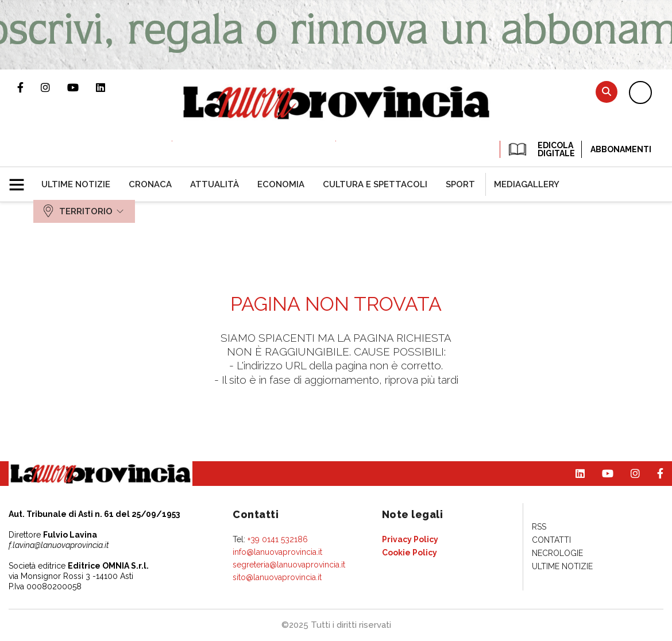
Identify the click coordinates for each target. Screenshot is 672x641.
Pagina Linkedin (109, 87)
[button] (21, 180)
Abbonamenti (621, 149)
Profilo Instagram (54, 87)
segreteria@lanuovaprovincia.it (289, 565)
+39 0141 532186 (278, 539)
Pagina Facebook (29, 87)
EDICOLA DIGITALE (541, 149)
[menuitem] (76, 184)
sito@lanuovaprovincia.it (277, 577)
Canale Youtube (82, 87)
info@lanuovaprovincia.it (277, 552)
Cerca (607, 92)
